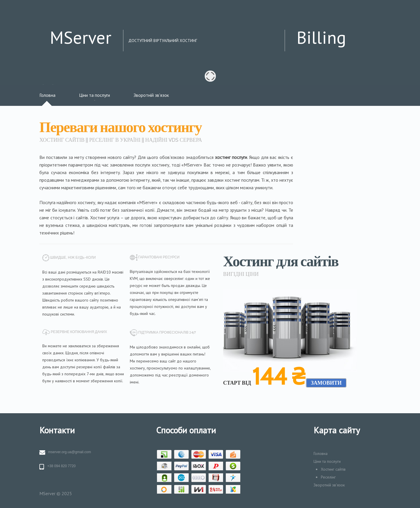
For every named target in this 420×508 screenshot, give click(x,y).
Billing (321, 37)
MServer (81, 37)
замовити (326, 383)
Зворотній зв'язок (151, 95)
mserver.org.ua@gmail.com (70, 452)
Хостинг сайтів (333, 469)
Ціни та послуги (94, 95)
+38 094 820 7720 (61, 466)
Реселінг (328, 477)
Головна (47, 95)
